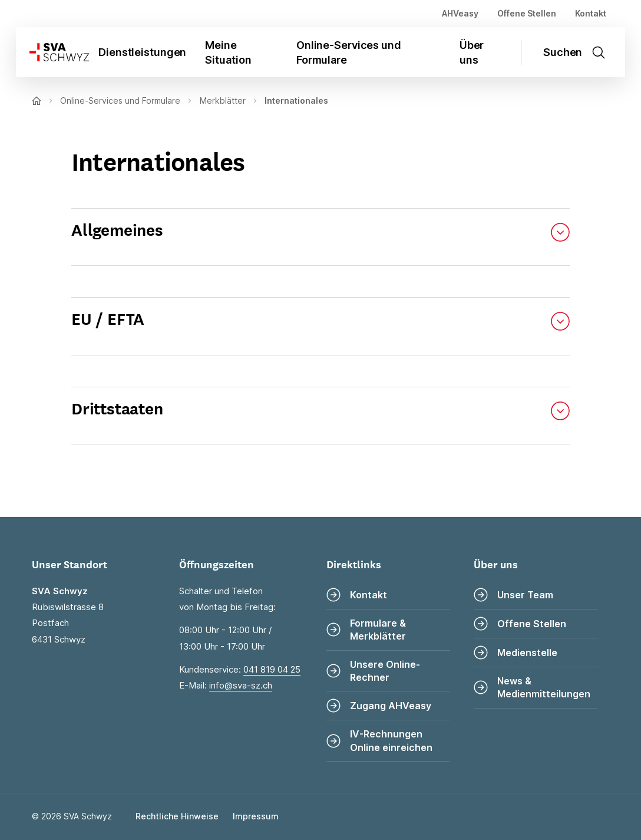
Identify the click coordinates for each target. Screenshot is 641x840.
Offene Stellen (527, 13)
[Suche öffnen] (579, 52)
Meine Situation (228, 52)
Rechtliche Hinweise (177, 816)
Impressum (256, 816)
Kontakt (591, 13)
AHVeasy (460, 13)
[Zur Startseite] (52, 52)
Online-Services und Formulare (349, 52)
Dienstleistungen (142, 52)
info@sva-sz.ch (241, 685)
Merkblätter (223, 101)
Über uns (472, 52)
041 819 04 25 (272, 669)
